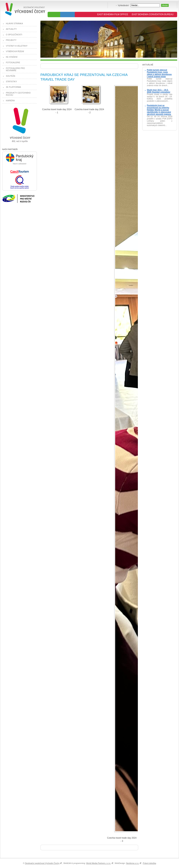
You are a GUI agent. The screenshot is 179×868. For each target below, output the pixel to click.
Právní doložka (149, 863)
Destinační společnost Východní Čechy (42, 863)
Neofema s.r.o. (132, 863)
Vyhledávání (123, 5)
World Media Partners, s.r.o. (99, 863)
